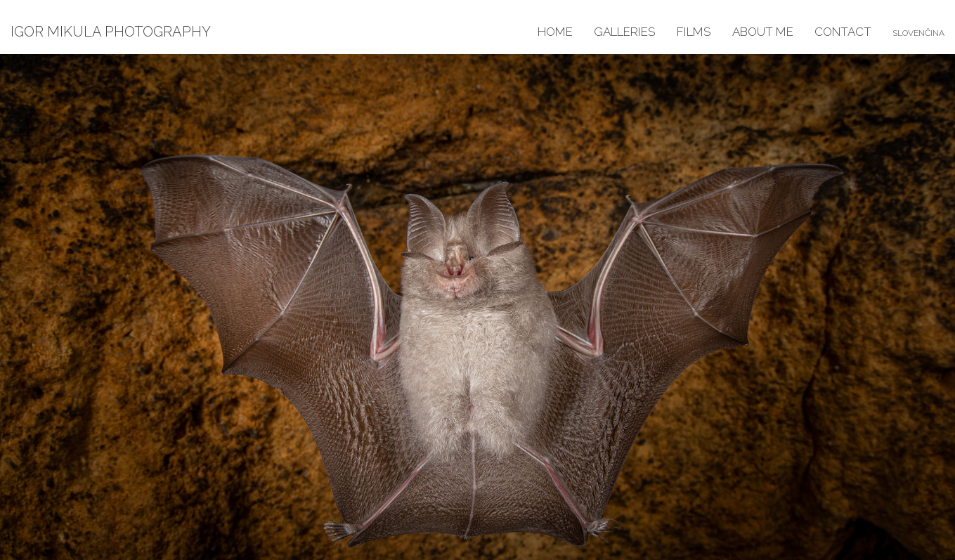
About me (763, 32)
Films (694, 32)
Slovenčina (918, 33)
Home (555, 32)
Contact (843, 32)
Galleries (625, 32)
